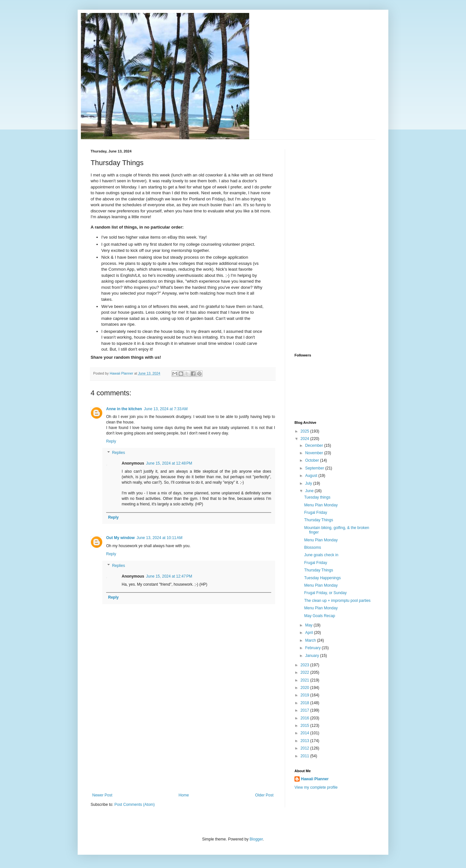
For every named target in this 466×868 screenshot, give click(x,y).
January (313, 656)
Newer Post (102, 795)
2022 (305, 672)
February (313, 648)
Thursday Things (319, 520)
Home (184, 795)
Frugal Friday (316, 513)
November (315, 453)
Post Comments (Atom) (134, 805)
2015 (305, 726)
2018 (305, 703)
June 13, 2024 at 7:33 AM (166, 409)
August (312, 476)
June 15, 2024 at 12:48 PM (169, 463)
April (310, 633)
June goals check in (321, 555)
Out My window (120, 538)
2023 (305, 665)
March (311, 640)
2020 (305, 688)
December (315, 445)
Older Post (264, 795)
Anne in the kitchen (124, 409)
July (309, 483)
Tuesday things (317, 497)
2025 (305, 431)
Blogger (256, 839)
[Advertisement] (183, 744)
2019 (305, 695)
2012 (305, 748)
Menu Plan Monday (321, 505)
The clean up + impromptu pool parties (337, 601)
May (309, 625)
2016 (305, 718)
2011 (305, 756)
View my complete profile (316, 787)
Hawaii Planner (315, 779)
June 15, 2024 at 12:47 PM (169, 576)
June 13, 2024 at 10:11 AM (160, 538)
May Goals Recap (320, 616)
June (310, 491)
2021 (305, 680)
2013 (305, 741)
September (315, 468)
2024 (305, 439)
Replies (118, 453)
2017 (305, 710)
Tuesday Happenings (322, 578)
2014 (305, 733)
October (313, 460)
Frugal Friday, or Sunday (325, 593)
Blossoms (313, 547)
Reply (111, 441)
